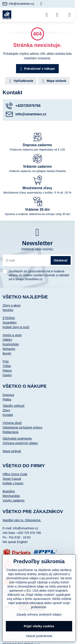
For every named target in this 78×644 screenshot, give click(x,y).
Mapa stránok (54, 81)
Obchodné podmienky (17, 439)
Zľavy (6, 410)
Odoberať (61, 260)
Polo (6, 361)
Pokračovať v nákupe (37, 69)
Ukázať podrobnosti (39, 636)
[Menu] (70, 15)
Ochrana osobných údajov (20, 443)
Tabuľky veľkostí (14, 406)
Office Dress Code (15, 474)
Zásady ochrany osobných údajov (39, 614)
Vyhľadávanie (21, 81)
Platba (7, 399)
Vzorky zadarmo (14, 500)
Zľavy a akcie (12, 305)
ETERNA (9, 318)
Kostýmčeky (11, 344)
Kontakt (8, 415)
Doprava (8, 395)
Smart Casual (12, 479)
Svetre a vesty (12, 335)
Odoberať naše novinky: (37, 249)
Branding (9, 491)
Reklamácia (11, 432)
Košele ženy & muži (16, 327)
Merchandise (11, 496)
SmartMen (10, 323)
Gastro (7, 375)
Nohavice (9, 349)
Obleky (7, 340)
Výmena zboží (12, 423)
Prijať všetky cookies (39, 626)
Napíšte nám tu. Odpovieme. (22, 520)
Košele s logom (13, 483)
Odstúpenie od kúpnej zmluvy (23, 427)
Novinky (8, 310)
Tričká (7, 366)
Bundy (7, 353)
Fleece (7, 371)
